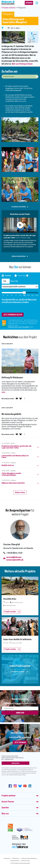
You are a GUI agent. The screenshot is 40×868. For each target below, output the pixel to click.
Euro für (14, 281)
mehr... (4, 392)
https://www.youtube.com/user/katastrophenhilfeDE (25, 786)
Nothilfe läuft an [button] (8, 465)
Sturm (3, 28)
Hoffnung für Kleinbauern (12, 378)
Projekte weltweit (9, 8)
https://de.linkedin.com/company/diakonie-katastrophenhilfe (30, 786)
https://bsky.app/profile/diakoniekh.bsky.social (20, 786)
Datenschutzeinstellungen (29, 858)
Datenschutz (16, 858)
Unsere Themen (8, 802)
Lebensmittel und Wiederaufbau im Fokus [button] (15, 457)
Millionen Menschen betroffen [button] (13, 483)
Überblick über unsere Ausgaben (19, 327)
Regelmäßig (22, 276)
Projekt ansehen (12, 612)
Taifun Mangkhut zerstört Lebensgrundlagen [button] (11, 474)
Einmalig (8, 276)
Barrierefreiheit (15, 861)
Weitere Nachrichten (19, 256)
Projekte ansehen (20, 672)
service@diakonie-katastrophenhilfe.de (15, 559)
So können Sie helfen (19, 207)
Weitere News (20, 492)
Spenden (5, 808)
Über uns (5, 814)
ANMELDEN (20, 713)
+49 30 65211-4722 (14, 553)
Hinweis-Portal (25, 861)
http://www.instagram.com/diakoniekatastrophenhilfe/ (15, 786)
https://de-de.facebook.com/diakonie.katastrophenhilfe (10, 786)
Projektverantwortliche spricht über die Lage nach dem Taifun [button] (17, 447)
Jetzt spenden (20, 743)
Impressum (7, 858)
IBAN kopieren (15, 763)
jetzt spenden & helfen (13, 315)
